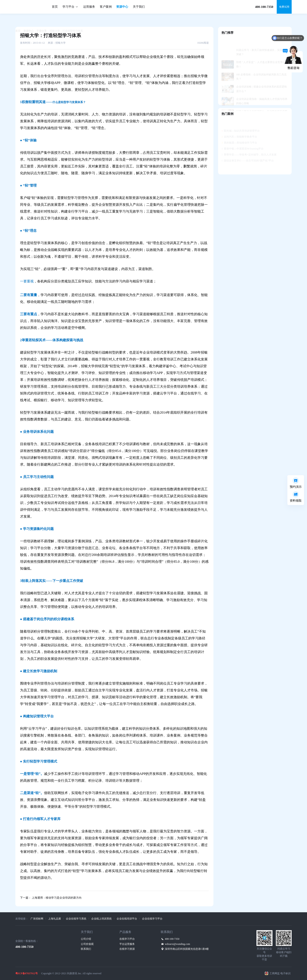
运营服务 (89, 7)
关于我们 (139, 7)
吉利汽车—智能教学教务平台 (239, 127)
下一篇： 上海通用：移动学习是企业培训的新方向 (51, 898)
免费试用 (284, 7)
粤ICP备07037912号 (27, 973)
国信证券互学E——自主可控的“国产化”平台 (248, 151)
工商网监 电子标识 (280, 973)
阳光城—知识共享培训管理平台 (241, 121)
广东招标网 (37, 919)
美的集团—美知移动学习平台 (239, 133)
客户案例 (106, 7)
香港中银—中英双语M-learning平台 (243, 139)
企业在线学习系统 (76, 919)
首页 (55, 7)
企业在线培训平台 (127, 919)
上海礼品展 (55, 919)
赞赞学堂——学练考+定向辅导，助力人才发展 (249, 145)
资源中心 (122, 7)
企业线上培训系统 (101, 919)
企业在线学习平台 (152, 919)
